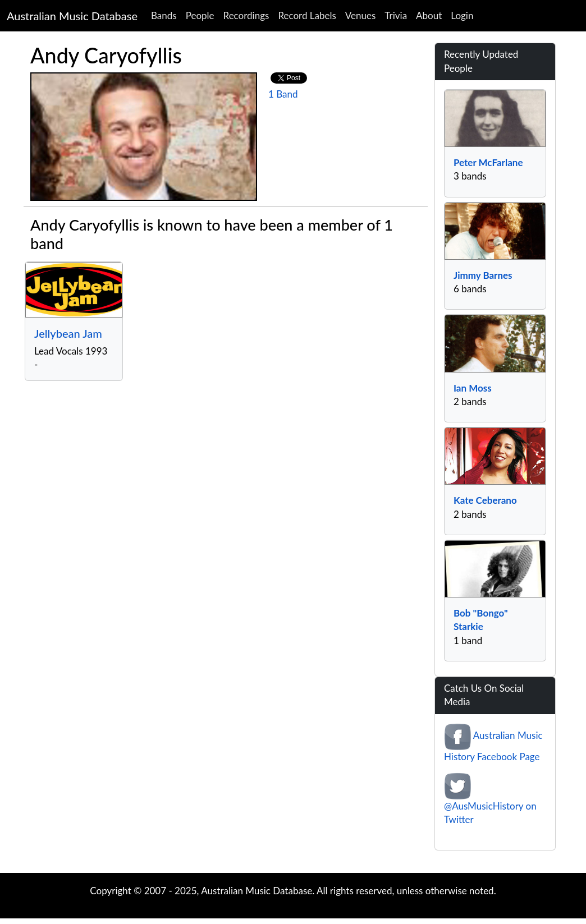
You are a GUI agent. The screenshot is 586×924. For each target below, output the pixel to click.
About (429, 15)
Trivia (396, 15)
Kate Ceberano (485, 500)
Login (462, 15)
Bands (164, 15)
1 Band (283, 94)
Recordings (246, 15)
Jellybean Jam (68, 333)
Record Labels (307, 15)
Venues (361, 15)
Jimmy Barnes (483, 275)
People (200, 15)
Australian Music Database (72, 16)
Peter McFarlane (488, 162)
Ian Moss (473, 388)
